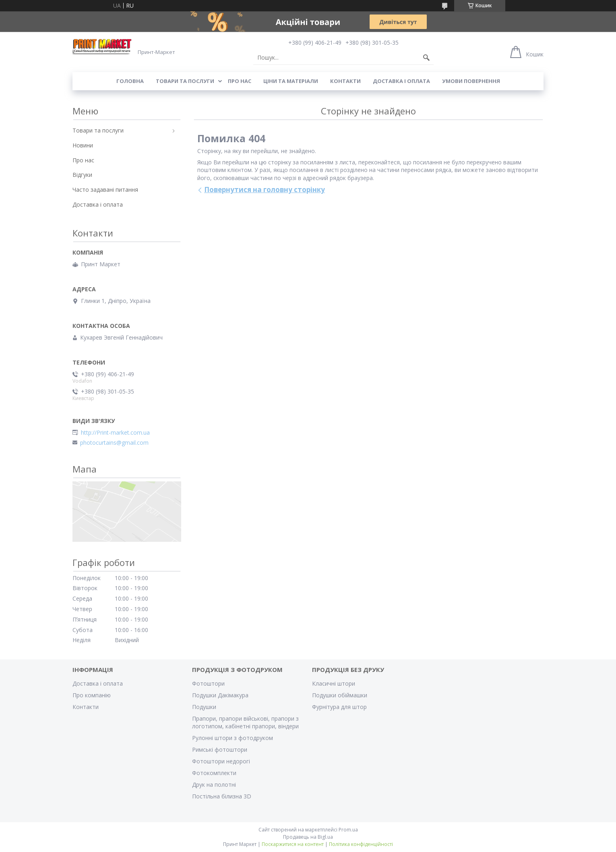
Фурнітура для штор (339, 707)
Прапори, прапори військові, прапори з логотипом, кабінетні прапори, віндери (245, 722)
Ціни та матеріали (291, 81)
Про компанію (92, 695)
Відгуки (82, 175)
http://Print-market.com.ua (115, 433)
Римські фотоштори (220, 749)
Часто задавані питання (105, 190)
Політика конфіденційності (361, 844)
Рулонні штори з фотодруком (233, 738)
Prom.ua (348, 830)
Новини (83, 145)
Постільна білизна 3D (222, 796)
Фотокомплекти (214, 773)
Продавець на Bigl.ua (308, 837)
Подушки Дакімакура (220, 695)
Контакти (345, 81)
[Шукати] (426, 58)
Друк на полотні (214, 785)
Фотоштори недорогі (221, 761)
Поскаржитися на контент (293, 844)
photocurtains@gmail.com (114, 443)
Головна (130, 81)
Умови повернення (471, 81)
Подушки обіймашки (340, 695)
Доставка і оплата (401, 81)
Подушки (204, 707)
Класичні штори (334, 683)
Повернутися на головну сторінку (265, 190)
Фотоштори (208, 683)
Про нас (240, 81)
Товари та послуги (185, 81)
